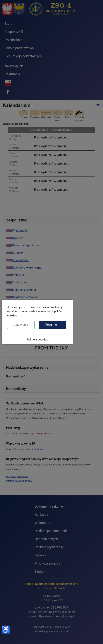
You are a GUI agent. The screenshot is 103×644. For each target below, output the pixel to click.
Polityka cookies (37, 339)
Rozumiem (52, 325)
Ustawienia (21, 325)
